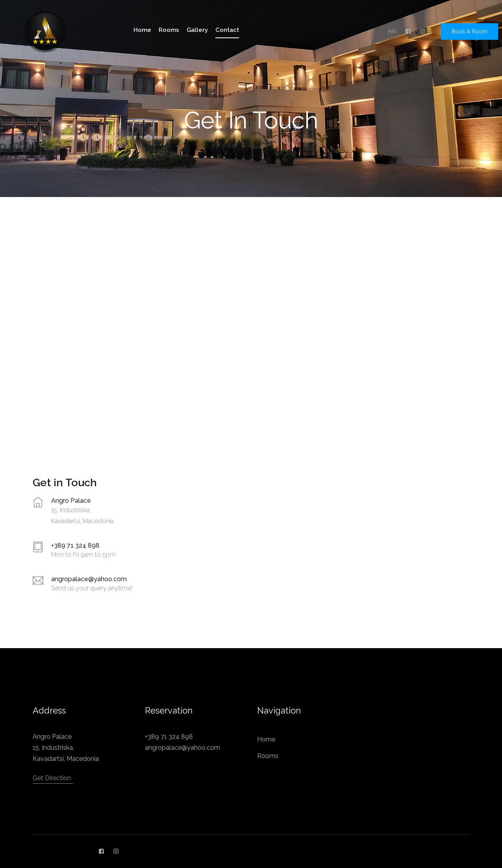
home (142, 30)
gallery (197, 30)
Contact (227, 30)
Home (266, 739)
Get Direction (52, 778)
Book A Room (470, 32)
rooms (169, 30)
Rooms (268, 756)
